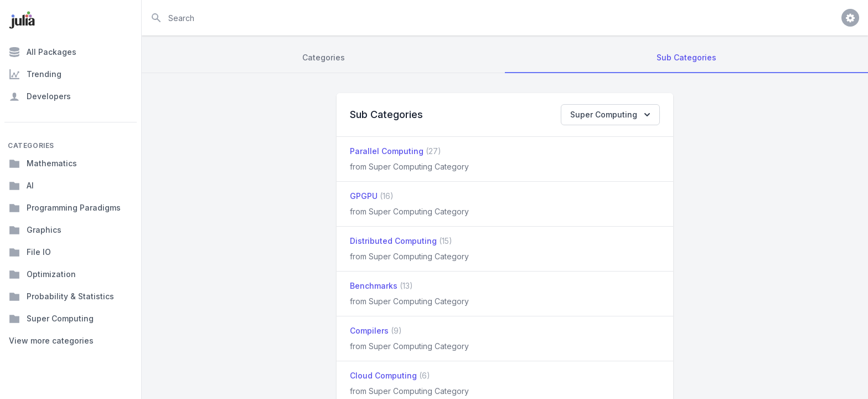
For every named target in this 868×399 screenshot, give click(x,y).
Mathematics (43, 163)
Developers (40, 96)
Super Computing (51, 319)
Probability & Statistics (61, 296)
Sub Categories (686, 57)
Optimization (42, 274)
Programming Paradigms (65, 208)
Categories (324, 57)
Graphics (35, 230)
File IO (30, 252)
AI (21, 186)
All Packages (43, 52)
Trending (35, 74)
